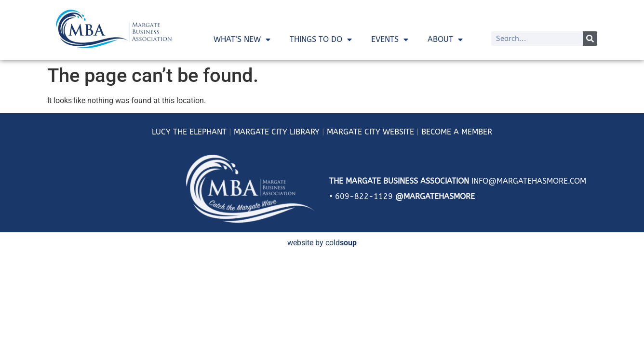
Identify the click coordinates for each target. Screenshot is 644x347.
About (445, 40)
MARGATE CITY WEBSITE (370, 132)
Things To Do (321, 40)
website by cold (322, 243)
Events (390, 40)
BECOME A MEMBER (457, 132)
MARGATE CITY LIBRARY (277, 132)
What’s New (242, 40)
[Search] (590, 39)
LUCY (161, 132)
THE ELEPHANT (199, 132)
